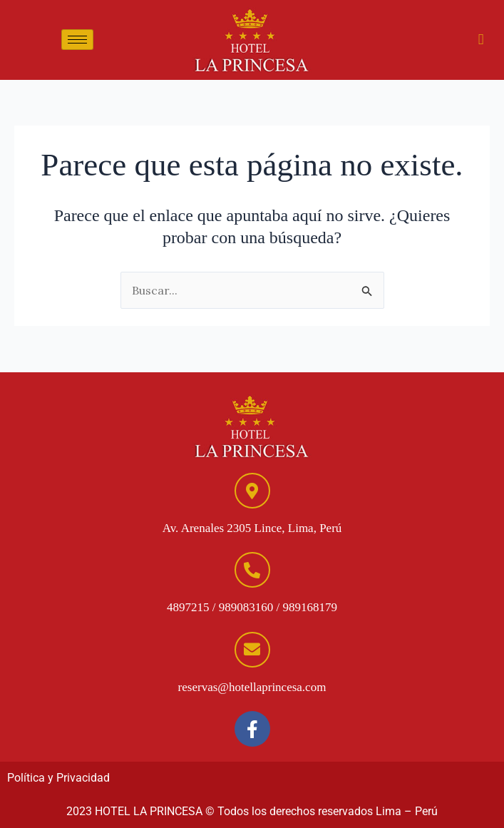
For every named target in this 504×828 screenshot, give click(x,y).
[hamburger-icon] (77, 40)
